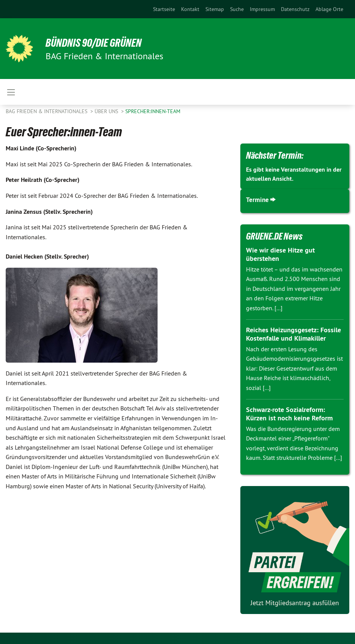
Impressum (262, 9)
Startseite (164, 9)
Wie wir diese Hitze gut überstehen (280, 254)
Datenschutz (295, 9)
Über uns (107, 111)
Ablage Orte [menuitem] (329, 9)
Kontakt (190, 9)
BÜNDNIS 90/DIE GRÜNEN (99, 43)
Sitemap (215, 9)
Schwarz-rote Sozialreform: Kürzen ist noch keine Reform (289, 414)
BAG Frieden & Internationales (47, 111)
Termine (258, 200)
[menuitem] (164, 9)
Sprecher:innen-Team (153, 111)
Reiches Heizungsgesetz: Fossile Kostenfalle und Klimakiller (293, 334)
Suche (237, 9)
